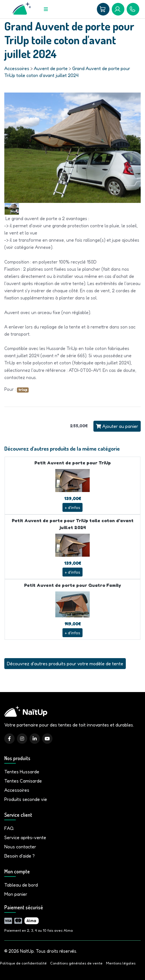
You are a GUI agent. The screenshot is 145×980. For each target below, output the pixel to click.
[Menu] (46, 9)
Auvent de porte (51, 68)
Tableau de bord (21, 885)
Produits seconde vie (26, 799)
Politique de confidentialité (23, 963)
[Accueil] (22, 9)
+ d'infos (72, 507)
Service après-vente (25, 837)
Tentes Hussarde (22, 772)
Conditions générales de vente (76, 963)
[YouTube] (47, 739)
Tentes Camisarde (23, 781)
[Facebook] (9, 739)
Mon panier (16, 894)
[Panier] (103, 9)
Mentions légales (121, 963)
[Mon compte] (118, 9)
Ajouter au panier (117, 426)
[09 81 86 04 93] (133, 9)
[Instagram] (22, 739)
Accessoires (17, 68)
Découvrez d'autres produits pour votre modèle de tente (65, 664)
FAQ (9, 828)
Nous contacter (20, 847)
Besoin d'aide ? (19, 856)
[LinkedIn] (35, 739)
